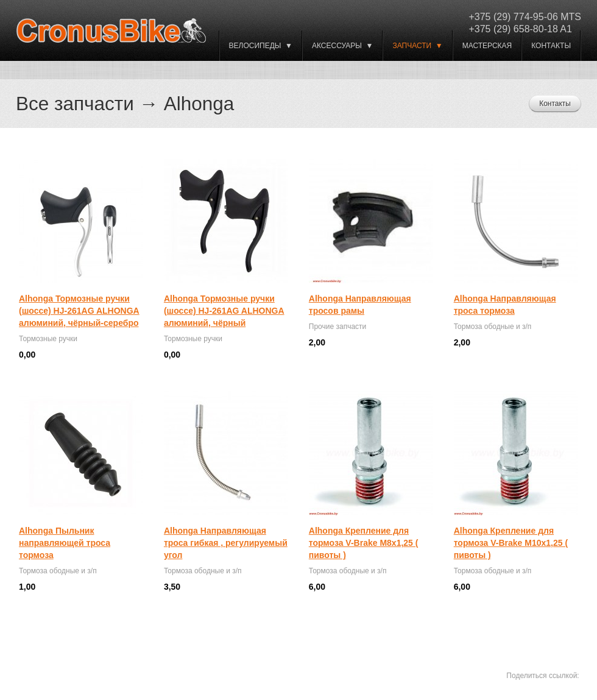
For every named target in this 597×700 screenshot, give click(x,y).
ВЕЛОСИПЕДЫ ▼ (261, 46)
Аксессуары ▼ (342, 46)
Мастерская (487, 46)
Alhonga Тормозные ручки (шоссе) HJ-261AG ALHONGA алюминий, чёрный (224, 311)
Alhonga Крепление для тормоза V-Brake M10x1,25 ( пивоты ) (511, 543)
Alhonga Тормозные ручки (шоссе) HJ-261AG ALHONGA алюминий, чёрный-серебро (79, 311)
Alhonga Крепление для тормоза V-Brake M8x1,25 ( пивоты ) (364, 543)
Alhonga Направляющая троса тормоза (505, 305)
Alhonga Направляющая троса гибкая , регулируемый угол (226, 543)
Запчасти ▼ (417, 46)
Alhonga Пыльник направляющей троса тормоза (65, 543)
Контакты (551, 46)
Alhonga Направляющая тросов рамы (360, 305)
